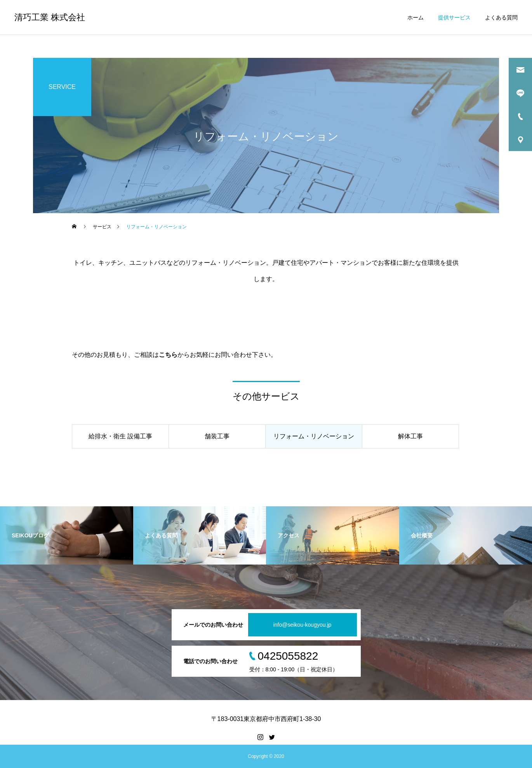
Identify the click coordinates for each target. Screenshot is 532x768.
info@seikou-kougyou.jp (303, 625)
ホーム (416, 17)
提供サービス (454, 17)
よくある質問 (501, 17)
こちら (168, 355)
